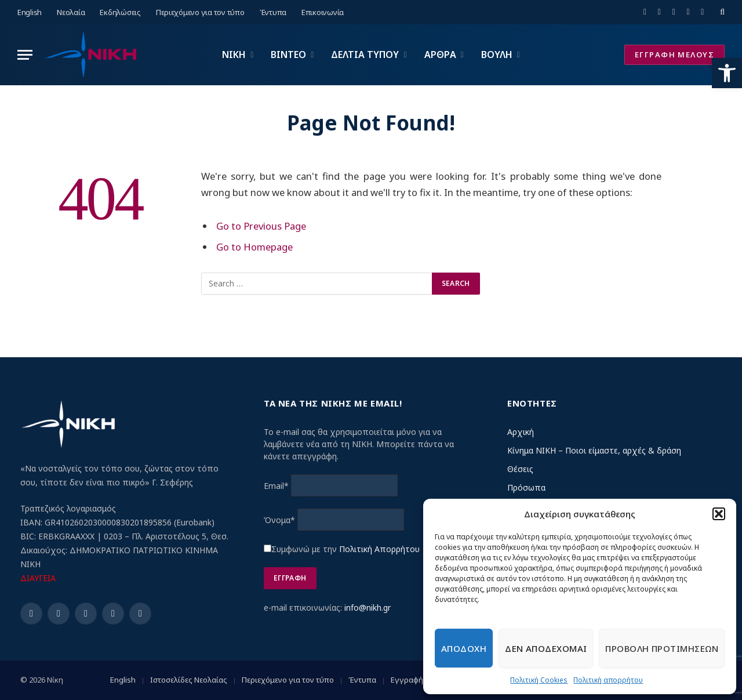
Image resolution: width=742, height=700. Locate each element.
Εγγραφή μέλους (421, 680)
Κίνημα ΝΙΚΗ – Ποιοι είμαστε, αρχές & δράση (594, 450)
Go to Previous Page (261, 226)
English (30, 12)
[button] (727, 73)
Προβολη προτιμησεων (662, 648)
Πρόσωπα (526, 487)
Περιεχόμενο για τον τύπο (200, 12)
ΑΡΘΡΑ (440, 55)
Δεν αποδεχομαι (546, 648)
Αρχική (521, 432)
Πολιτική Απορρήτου (379, 549)
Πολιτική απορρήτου (608, 680)
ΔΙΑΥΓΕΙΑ (38, 578)
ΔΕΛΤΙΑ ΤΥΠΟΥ (365, 55)
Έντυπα (273, 12)
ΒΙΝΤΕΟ (288, 55)
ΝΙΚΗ (234, 55)
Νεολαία (71, 12)
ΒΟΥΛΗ (497, 55)
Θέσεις (520, 469)
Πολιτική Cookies (539, 680)
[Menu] (25, 55)
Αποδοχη (464, 648)
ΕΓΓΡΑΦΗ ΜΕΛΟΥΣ (674, 55)
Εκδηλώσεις (120, 12)
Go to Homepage (254, 247)
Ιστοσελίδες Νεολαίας (189, 680)
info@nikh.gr (368, 607)
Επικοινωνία (323, 12)
